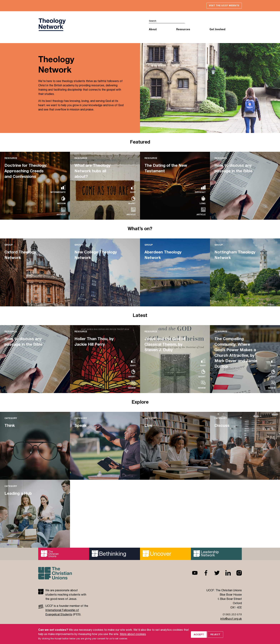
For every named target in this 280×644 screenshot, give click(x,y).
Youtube (192, 573)
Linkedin (225, 573)
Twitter (214, 573)
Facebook (203, 573)
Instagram (236, 573)
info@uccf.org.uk (231, 619)
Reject (215, 634)
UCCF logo (52, 25)
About (153, 30)
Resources (183, 30)
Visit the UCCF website (223, 6)
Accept (199, 634)
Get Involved (217, 30)
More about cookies (133, 634)
